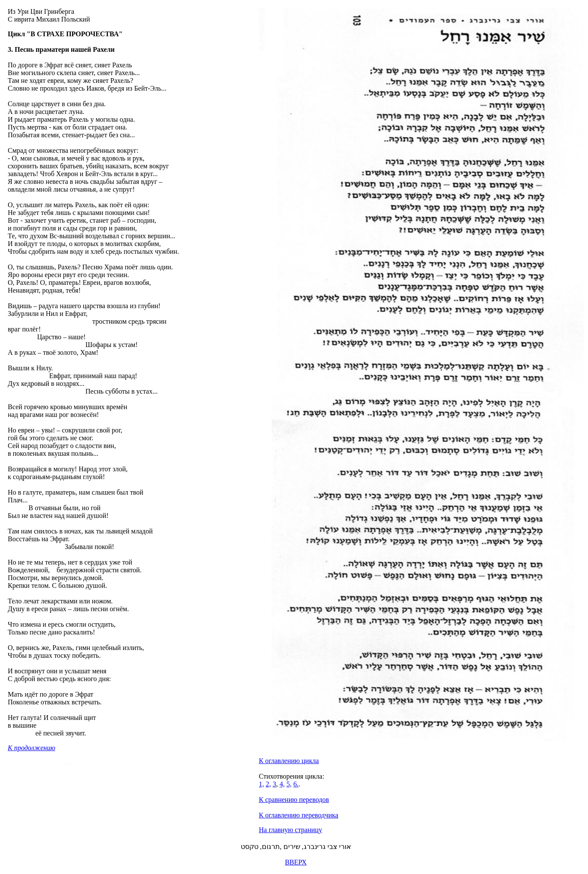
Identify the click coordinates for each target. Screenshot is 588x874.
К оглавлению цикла (289, 761)
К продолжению (31, 748)
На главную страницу (291, 830)
